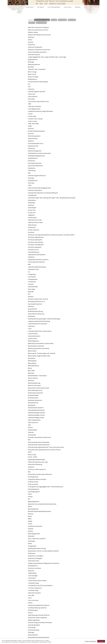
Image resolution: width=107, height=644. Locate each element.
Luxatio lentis (32, 339)
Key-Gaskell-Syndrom (35, 304)
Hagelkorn (31, 215)
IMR (29, 264)
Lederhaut (31, 326)
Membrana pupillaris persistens (39, 348)
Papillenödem (33, 430)
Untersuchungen (41, 23)
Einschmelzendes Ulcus (36, 143)
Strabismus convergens (36, 556)
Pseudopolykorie (33, 489)
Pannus (30, 427)
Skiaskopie (31, 541)
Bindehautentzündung (35, 311)
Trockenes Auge (33, 590)
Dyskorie (31, 141)
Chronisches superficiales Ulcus (38, 101)
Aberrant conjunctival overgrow (38, 27)
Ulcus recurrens (33, 600)
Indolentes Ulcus (33, 269)
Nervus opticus (33, 378)
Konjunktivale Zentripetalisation (39, 637)
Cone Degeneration (34, 109)
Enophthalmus (33, 158)
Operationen (72, 20)
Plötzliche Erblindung (35, 464)
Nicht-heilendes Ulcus (35, 390)
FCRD (30, 185)
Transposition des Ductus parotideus (40, 585)
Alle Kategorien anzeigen (42, 20)
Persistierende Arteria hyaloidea (39, 442)
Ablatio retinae (33, 32)
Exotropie (31, 183)
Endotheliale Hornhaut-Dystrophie (39, 153)
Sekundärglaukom (34, 534)
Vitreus (30, 613)
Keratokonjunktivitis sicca (36, 301)
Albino (30, 40)
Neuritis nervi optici (34, 385)
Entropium (32, 161)
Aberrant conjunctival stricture (38, 30)
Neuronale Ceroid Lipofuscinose (38, 388)
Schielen (31, 529)
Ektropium (31, 148)
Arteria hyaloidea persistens (37, 52)
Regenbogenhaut (34, 501)
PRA (29, 472)
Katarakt (31, 292)
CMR (29, 104)
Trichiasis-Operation (35, 588)
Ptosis (30, 494)
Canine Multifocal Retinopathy (38, 82)
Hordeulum (32, 227)
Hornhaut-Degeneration (36, 237)
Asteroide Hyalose (34, 55)
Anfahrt (78, 7)
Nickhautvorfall (33, 398)
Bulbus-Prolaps (33, 77)
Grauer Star (32, 210)
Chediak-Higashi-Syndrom (37, 91)
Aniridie (31, 42)
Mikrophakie (32, 363)
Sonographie (32, 546)
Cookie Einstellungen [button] (90, 641)
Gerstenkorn (32, 200)
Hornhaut (31, 232)
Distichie (31, 134)
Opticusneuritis (33, 422)
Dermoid (31, 129)
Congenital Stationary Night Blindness (40, 111)
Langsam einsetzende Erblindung (39, 321)
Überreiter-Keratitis (34, 593)
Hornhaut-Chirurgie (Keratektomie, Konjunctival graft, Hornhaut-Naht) (51, 235)
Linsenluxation (33, 334)
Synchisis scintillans (34, 568)
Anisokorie (31, 45)
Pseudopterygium (34, 492)
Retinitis (31, 514)
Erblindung (32, 171)
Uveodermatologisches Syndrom (39, 605)
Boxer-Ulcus (32, 74)
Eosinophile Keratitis (35, 163)
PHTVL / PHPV (32, 457)
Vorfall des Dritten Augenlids (37, 618)
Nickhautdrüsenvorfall (35, 393)
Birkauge (31, 62)
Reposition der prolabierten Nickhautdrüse (42, 504)
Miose (30, 368)
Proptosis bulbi (33, 482)
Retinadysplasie (33, 509)
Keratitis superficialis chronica (38, 299)
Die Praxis (41, 7)
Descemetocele (33, 635)
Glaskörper (32, 203)
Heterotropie (32, 225)
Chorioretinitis (33, 97)
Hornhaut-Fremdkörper (36, 245)
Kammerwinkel (33, 287)
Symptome (32, 23)
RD (29, 499)
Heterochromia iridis (35, 220)
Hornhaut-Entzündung (35, 242)
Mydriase (31, 373)
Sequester (31, 536)
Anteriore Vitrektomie (35, 47)
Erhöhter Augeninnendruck (37, 176)
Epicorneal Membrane (35, 166)
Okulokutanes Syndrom (36, 408)
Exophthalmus (33, 180)
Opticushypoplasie (34, 420)
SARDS (30, 521)
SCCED (30, 524)
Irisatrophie (32, 277)
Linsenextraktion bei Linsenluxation (40, 331)
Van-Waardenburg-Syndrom (37, 608)
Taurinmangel (33, 576)
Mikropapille (32, 361)
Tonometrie (32, 578)
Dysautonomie (33, 138)
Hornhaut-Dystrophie (35, 240)
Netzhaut (31, 380)
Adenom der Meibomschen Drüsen (39, 35)
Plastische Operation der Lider (38, 462)
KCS (29, 294)
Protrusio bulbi (33, 484)
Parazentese (32, 435)
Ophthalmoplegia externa (36, 413)
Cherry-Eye (32, 94)
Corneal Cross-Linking (35, 119)
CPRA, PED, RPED (33, 124)
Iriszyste (31, 284)
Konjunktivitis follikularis (36, 314)
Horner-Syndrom (33, 230)
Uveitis (30, 603)
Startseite (30, 7)
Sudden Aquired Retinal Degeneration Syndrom (44, 563)
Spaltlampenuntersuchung (37, 548)
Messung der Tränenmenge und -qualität (42, 353)
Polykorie (31, 467)
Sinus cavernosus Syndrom (37, 539)
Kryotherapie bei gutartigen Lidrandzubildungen (44, 319)
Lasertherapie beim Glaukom (38, 324)
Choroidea (31, 99)
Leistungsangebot (54, 7)
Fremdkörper (32, 195)
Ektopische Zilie (33, 146)
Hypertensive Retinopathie (37, 255)
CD (29, 84)
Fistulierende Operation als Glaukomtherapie (43, 193)
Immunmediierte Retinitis (36, 262)
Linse (30, 329)
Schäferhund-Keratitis (35, 526)
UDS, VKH (31, 595)
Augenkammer (33, 59)
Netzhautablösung (34, 383)
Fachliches (68, 7)
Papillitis (31, 432)
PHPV (30, 452)
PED (29, 440)
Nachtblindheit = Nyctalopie (37, 376)
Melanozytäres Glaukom (36, 346)
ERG (29, 173)
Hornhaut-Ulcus (33, 250)
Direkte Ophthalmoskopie (36, 131)
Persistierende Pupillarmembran (39, 445)
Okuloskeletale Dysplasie (36, 410)
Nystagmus (32, 405)
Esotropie (31, 178)
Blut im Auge (32, 72)
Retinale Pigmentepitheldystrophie (39, 511)
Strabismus (32, 553)
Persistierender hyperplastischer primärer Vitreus (44, 450)
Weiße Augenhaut (34, 620)
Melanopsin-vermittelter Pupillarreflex (41, 343)
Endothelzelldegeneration (36, 156)
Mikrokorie (32, 358)
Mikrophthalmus (33, 366)
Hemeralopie (32, 218)
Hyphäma (31, 257)
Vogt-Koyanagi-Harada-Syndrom (39, 615)
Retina (30, 506)
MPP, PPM (31, 371)
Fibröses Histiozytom (35, 190)
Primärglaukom (33, 477)
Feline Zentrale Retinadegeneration (39, 188)
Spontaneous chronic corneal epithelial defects (43, 551)
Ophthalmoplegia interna (36, 415)
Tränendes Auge (33, 583)
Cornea (30, 114)
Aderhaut (31, 37)
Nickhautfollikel (33, 395)
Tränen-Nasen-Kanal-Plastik (37, 581)
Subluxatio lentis (34, 561)
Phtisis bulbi (32, 455)
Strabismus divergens (35, 558)
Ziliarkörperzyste (34, 630)
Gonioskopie (32, 208)
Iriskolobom (32, 282)
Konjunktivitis (32, 309)
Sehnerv (31, 531)
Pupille (30, 497)
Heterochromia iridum (35, 222)
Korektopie (32, 316)
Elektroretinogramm (35, 151)
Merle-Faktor (32, 351)
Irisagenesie (32, 274)
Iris (29, 272)
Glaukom (31, 205)
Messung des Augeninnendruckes (39, 356)
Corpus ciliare (33, 121)
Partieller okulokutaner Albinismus (40, 437)
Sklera (30, 543)
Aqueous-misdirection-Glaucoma (39, 50)
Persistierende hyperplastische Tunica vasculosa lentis (46, 447)
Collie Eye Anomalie (34, 106)
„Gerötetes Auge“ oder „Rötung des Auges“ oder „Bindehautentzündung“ (52, 198)
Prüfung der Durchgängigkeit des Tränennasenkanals (46, 487)
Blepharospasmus (34, 64)
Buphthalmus (32, 79)
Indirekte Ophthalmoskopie (37, 267)
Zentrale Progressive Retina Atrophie (40, 622)
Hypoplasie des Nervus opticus (38, 259)
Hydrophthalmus (34, 252)
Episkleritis (32, 168)
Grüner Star (32, 213)
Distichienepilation (34, 136)
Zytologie (31, 632)
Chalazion (31, 89)
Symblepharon (33, 566)
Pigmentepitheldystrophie (37, 460)
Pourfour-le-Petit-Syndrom (37, 469)
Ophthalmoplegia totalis (36, 418)
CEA (29, 87)
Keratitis (31, 297)
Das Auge (54, 20)
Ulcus (30, 598)
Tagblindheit (32, 573)
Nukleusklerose (33, 403)
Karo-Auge (31, 289)
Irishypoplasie (33, 279)
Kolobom (31, 306)
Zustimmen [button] (101, 641)
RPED (30, 519)
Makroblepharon (34, 341)
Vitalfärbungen (33, 610)
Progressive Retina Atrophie (37, 479)
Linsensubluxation (34, 336)
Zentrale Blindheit (34, 625)
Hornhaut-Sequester (35, 247)
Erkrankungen (62, 20)
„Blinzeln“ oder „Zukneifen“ (37, 69)
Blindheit (31, 67)
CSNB (30, 126)
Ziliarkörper (32, 627)
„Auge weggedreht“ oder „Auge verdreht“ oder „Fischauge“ (47, 57)
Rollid (30, 516)
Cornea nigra (32, 116)
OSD (29, 425)
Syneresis (31, 571)
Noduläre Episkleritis (35, 400)
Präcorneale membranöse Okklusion (40, 474)
